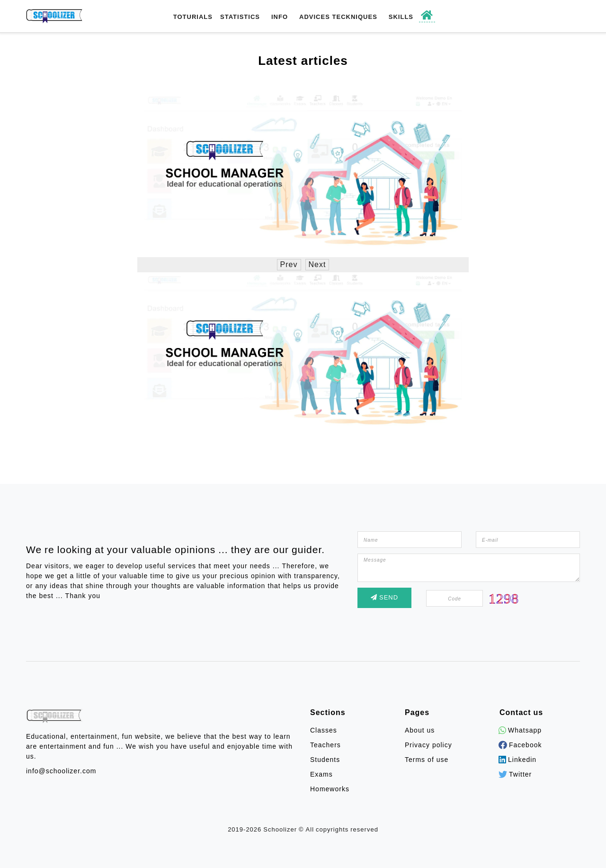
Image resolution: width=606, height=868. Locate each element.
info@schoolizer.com (61, 771)
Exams (321, 774)
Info (280, 17)
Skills (401, 17)
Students (325, 760)
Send (384, 598)
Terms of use (427, 760)
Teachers (325, 745)
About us (420, 730)
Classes (324, 730)
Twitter (516, 774)
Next (317, 265)
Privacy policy (428, 745)
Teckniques (355, 17)
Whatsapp (521, 730)
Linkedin (518, 760)
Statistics (240, 17)
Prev (289, 265)
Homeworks (330, 789)
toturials (193, 17)
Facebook (521, 745)
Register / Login (530, 16)
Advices (315, 17)
